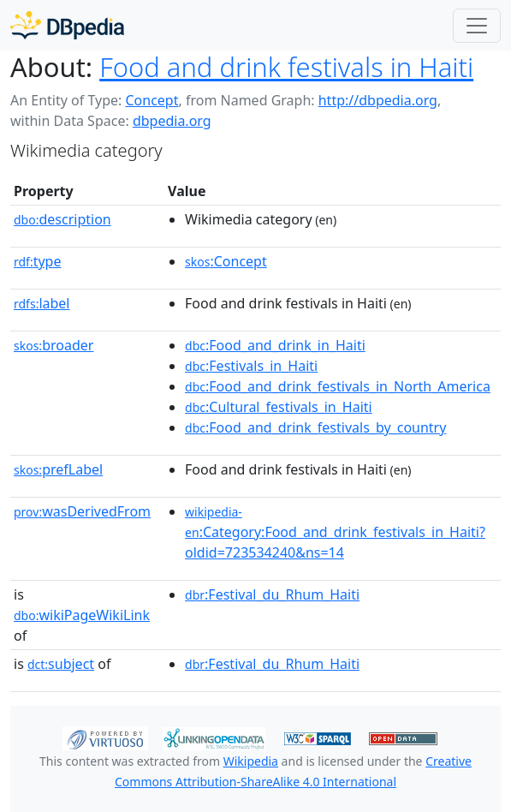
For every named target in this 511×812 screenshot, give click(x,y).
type (38, 261)
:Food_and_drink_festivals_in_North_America (338, 386)
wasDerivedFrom (82, 511)
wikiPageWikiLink (82, 615)
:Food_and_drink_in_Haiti (275, 345)
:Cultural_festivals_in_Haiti (279, 407)
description (62, 219)
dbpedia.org (172, 121)
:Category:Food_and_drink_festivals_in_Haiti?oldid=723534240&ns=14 (335, 533)
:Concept (226, 261)
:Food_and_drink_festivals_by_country (315, 427)
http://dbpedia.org (378, 100)
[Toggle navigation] (477, 26)
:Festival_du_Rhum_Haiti (272, 594)
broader (53, 345)
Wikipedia (251, 761)
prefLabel (58, 469)
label (42, 303)
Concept (152, 100)
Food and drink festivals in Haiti (286, 67)
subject (61, 664)
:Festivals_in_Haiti (251, 366)
